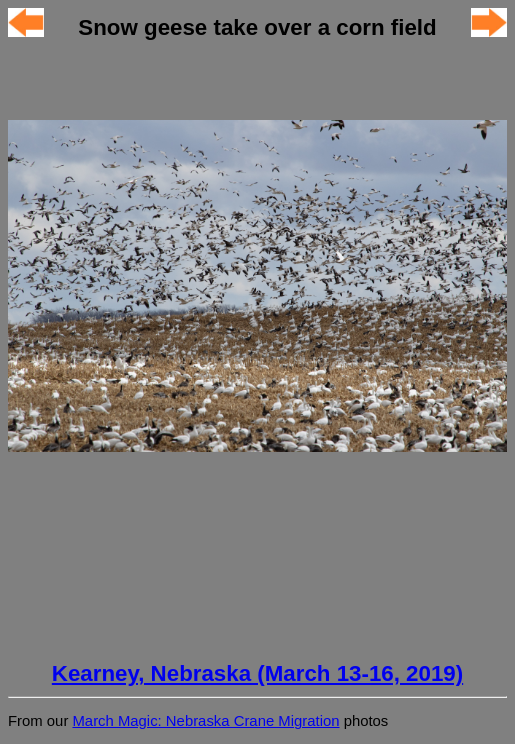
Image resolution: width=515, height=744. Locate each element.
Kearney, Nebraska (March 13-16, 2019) (257, 673)
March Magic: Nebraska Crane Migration (205, 721)
